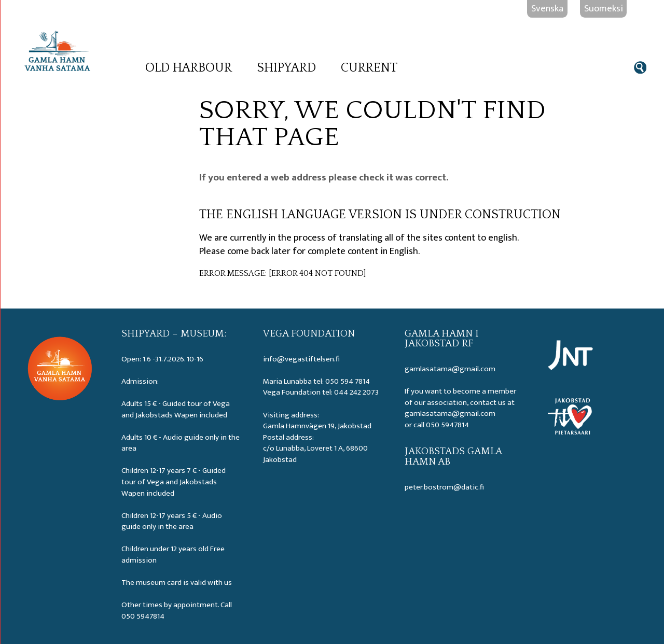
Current (369, 68)
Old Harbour (189, 68)
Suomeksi (604, 9)
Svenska (547, 9)
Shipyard (286, 68)
